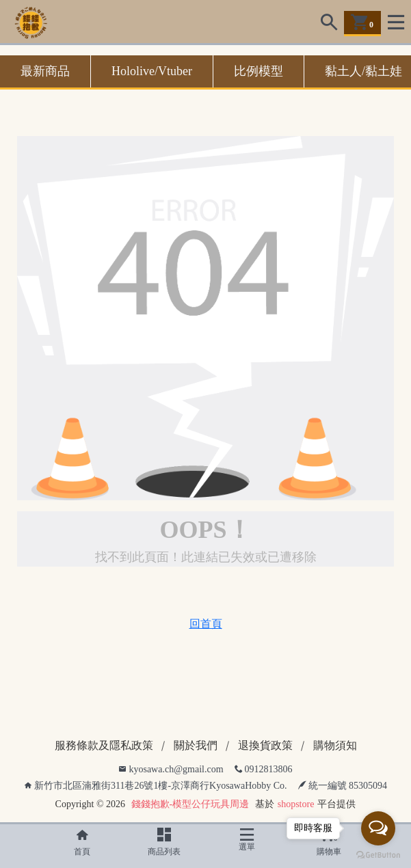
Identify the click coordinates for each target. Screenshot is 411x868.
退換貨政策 (265, 745)
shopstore (296, 804)
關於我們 (196, 745)
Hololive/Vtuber (152, 71)
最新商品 (45, 71)
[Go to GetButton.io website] (378, 854)
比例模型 (258, 71)
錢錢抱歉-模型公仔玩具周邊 (190, 804)
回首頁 (206, 624)
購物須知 (335, 745)
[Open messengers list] (378, 828)
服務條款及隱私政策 (104, 745)
